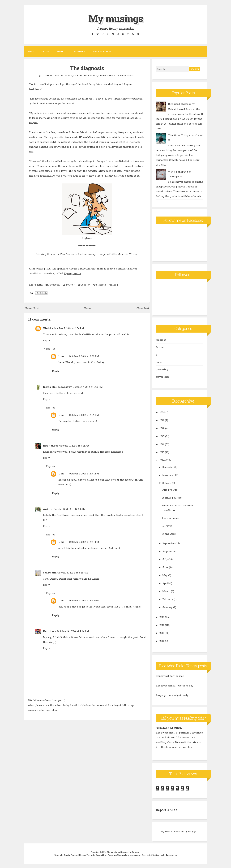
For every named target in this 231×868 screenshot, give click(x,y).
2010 (162, 641)
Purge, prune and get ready (172, 695)
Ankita (48, 509)
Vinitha (48, 328)
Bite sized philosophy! (182, 104)
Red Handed (51, 445)
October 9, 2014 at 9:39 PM (84, 356)
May (165, 575)
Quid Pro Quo (170, 490)
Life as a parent (102, 51)
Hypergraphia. (73, 273)
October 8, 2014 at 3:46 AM (73, 572)
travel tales (163, 377)
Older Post (143, 308)
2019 (162, 420)
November (168, 475)
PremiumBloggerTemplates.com (124, 855)
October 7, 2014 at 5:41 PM (74, 445)
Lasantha (101, 855)
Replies (51, 349)
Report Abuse (167, 810)
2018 (162, 428)
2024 (162, 412)
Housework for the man (170, 676)
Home (31, 51)
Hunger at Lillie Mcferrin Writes (117, 254)
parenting (162, 369)
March (166, 591)
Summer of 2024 (169, 728)
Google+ (84, 284)
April (166, 583)
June (165, 567)
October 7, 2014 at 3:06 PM (88, 387)
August (167, 551)
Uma (61, 356)
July (165, 559)
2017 (162, 436)
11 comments (127, 75)
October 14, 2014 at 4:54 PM (73, 631)
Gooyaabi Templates (166, 855)
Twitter (69, 284)
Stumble (100, 284)
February (168, 599)
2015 (162, 452)
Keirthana (50, 631)
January (167, 607)
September (169, 543)
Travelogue (79, 51)
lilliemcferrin (107, 75)
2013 (162, 617)
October (167, 483)
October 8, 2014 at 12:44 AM (70, 509)
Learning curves (172, 497)
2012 (162, 625)
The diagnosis (87, 68)
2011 (162, 633)
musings (161, 340)
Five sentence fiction (85, 75)
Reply (46, 340)
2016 (162, 444)
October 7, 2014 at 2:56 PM (69, 328)
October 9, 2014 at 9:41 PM (84, 473)
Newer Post (32, 308)
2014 (162, 460)
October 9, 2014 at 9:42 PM (84, 600)
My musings (116, 18)
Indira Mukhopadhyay (57, 387)
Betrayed (167, 526)
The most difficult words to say (175, 686)
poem (159, 362)
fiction (68, 75)
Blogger (193, 831)
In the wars (169, 534)
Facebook (53, 284)
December (168, 467)
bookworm (50, 572)
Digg (113, 284)
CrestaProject (71, 855)
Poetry (61, 51)
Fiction (45, 51)
